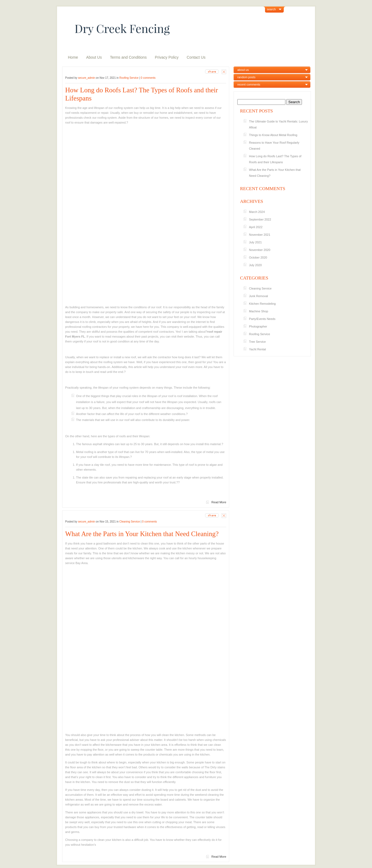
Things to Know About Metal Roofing (273, 135)
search (271, 9)
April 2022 (256, 227)
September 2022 (260, 219)
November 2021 (260, 235)
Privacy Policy (167, 57)
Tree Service (257, 342)
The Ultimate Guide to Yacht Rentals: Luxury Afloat (278, 124)
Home (73, 57)
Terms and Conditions (128, 57)
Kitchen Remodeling (262, 304)
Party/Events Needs (262, 319)
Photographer (258, 326)
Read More (219, 502)
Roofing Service (129, 78)
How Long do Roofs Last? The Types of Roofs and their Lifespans (142, 94)
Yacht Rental (257, 349)
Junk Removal (258, 296)
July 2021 (255, 242)
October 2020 (258, 257)
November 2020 (260, 250)
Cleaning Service (130, 522)
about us (243, 70)
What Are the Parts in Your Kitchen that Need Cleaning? (142, 534)
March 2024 (257, 212)
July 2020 (255, 265)
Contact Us (196, 57)
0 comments (148, 78)
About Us (94, 57)
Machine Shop (258, 311)
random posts (246, 77)
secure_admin (86, 78)
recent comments (249, 84)
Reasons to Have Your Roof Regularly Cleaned (274, 146)
